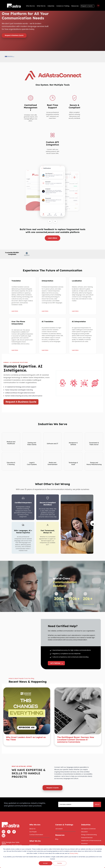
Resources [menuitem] (75, 6)
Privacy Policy (74, 853)
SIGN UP (97, 797)
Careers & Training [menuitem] (63, 6)
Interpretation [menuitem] (34, 838)
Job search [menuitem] (59, 821)
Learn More (53, 238)
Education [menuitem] (84, 824)
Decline (60, 863)
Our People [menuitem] (33, 824)
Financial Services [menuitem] (87, 830)
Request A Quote (53, 780)
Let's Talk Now (56, 665)
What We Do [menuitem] (41, 6)
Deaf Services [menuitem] (34, 843)
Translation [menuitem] (33, 841)
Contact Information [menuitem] (36, 827)
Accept (45, 863)
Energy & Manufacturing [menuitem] (89, 827)
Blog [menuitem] (57, 832)
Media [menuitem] (83, 842)
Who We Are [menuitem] (30, 6)
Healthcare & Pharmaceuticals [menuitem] (91, 833)
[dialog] (52, 857)
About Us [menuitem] (32, 821)
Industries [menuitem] (51, 6)
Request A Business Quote (14, 35)
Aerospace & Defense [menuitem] (88, 821)
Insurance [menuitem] (84, 836)
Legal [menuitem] (83, 839)
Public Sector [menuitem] (85, 845)
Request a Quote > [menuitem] (87, 6)
